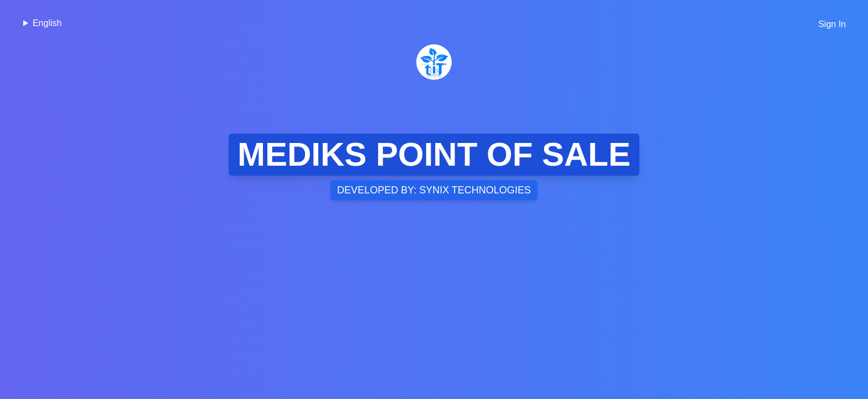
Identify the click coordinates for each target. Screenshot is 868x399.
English (47, 23)
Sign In (832, 24)
